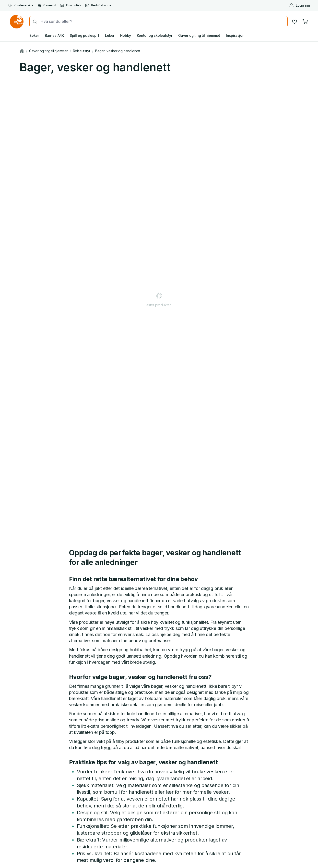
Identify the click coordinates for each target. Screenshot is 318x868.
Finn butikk (71, 5)
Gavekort (47, 5)
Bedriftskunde (98, 5)
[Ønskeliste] (294, 22)
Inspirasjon (235, 35)
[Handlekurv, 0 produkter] (305, 22)
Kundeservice (21, 5)
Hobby (126, 35)
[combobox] (162, 21)
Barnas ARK (54, 35)
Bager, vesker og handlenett (118, 51)
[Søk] (34, 22)
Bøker (34, 35)
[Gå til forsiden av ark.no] (17, 22)
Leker (110, 35)
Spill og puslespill (84, 35)
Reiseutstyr (82, 51)
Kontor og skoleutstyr (155, 35)
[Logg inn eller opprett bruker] (300, 5)
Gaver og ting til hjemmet (199, 35)
